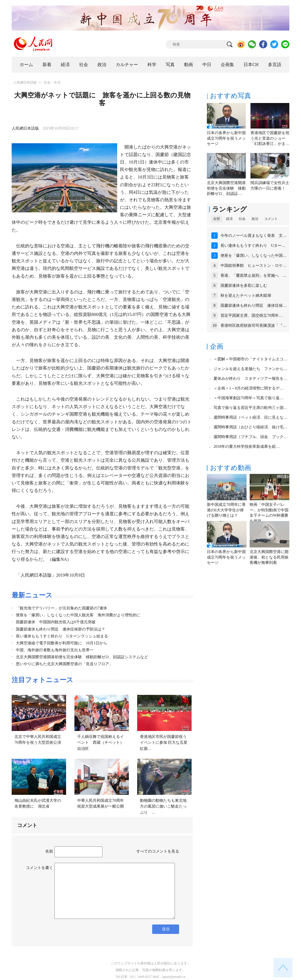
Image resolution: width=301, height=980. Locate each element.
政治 (102, 65)
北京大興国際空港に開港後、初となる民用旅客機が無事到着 (269, 557)
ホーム (26, 65)
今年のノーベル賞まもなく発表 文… (254, 236)
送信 (166, 929)
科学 (152, 65)
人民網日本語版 (25, 82)
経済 (65, 65)
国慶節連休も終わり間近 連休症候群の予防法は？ (61, 629)
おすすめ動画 (230, 468)
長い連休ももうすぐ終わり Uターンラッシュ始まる (62, 636)
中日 (207, 65)
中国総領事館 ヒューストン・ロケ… (254, 266)
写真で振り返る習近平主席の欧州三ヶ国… (250, 408)
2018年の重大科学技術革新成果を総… (247, 447)
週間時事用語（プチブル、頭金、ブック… (250, 437)
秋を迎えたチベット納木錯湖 (246, 296)
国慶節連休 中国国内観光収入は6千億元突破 (56, 622)
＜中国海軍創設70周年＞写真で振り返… (249, 398)
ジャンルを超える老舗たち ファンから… (250, 369)
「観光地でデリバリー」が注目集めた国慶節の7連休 (62, 608)
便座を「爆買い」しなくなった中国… (254, 256)
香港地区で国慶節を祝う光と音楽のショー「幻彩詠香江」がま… (270, 138)
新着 (47, 65)
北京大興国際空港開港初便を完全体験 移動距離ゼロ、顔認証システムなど (82, 657)
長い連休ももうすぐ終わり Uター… (253, 246)
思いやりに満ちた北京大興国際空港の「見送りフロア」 (64, 664)
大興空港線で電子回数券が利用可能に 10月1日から (62, 643)
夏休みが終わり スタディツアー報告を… (250, 379)
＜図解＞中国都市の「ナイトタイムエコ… (250, 359)
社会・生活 (52, 82)
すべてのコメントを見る (158, 851)
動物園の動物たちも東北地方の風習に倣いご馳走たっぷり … (163, 806)
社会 (84, 65)
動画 (189, 65)
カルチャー (127, 65)
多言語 (275, 65)
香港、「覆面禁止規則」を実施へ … (254, 276)
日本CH (251, 65)
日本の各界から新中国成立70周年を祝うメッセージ (226, 138)
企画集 (227, 65)
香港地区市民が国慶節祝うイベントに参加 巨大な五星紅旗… (164, 743)
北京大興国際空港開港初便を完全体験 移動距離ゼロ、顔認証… (226, 188)
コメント (271, 219)
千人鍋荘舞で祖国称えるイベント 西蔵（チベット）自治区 (101, 743)
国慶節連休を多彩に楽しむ (244, 286)
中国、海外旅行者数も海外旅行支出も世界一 (55, 650)
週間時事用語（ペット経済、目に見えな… (250, 417)
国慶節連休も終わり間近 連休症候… (254, 306)
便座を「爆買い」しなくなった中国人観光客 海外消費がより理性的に (78, 615)
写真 (170, 65)
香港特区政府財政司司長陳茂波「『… (254, 326)
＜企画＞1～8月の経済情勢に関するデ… (249, 388)
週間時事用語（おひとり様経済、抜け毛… (250, 427)
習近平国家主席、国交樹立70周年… (252, 316)
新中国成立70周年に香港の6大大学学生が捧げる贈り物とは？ (226, 510)
